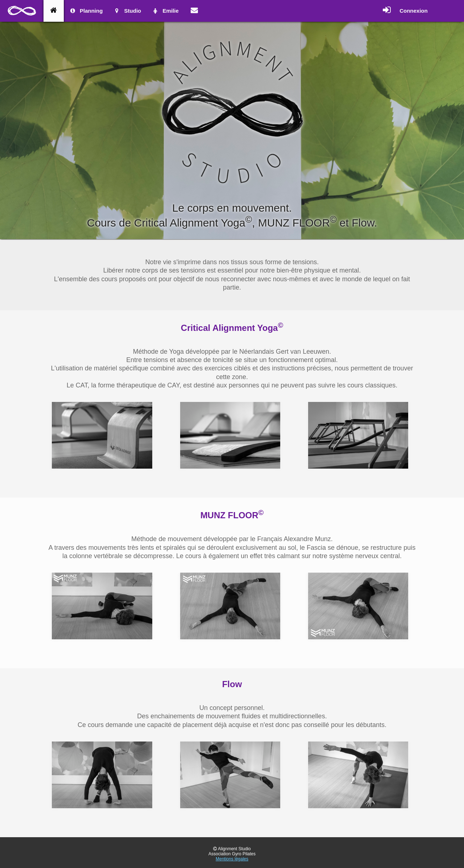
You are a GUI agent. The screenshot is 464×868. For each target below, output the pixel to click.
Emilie (165, 11)
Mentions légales (232, 859)
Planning (86, 11)
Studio (127, 11)
